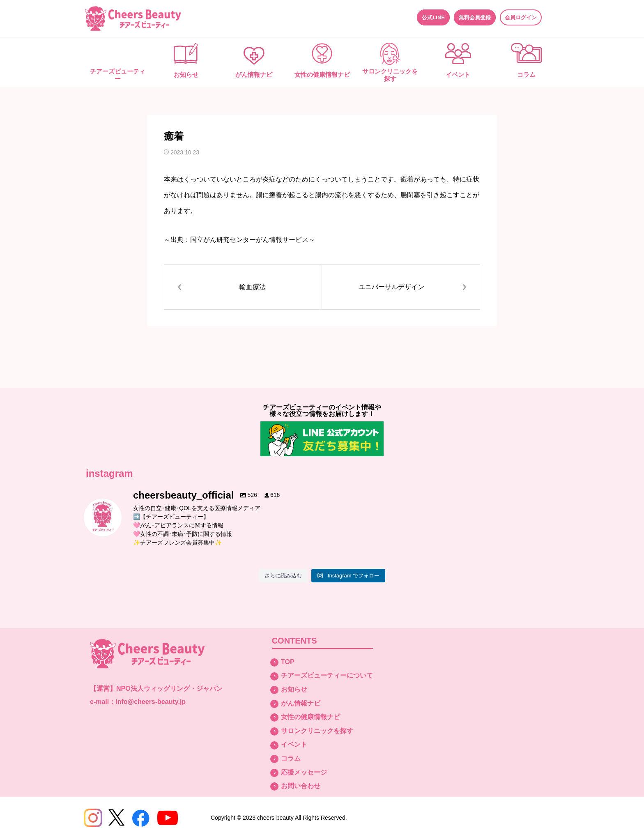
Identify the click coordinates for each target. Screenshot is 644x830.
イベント (458, 75)
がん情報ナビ (254, 75)
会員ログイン (521, 17)
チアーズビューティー (118, 75)
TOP (288, 662)
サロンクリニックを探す (390, 75)
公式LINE (433, 17)
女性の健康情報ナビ (322, 75)
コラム (526, 75)
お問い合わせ (301, 786)
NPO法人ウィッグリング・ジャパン (169, 689)
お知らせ (186, 75)
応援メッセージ (304, 772)
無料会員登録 (475, 17)
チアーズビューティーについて (327, 675)
